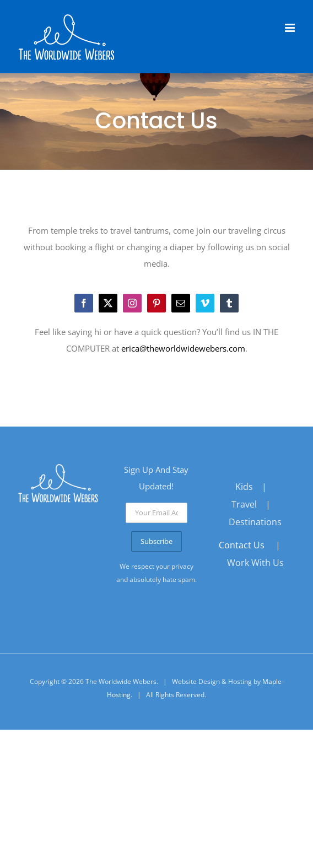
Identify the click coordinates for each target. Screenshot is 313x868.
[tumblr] (229, 303)
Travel (244, 504)
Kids (244, 487)
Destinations (255, 522)
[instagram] (132, 303)
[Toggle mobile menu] (291, 28)
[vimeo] (205, 303)
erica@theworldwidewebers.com (183, 348)
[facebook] (84, 303)
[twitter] (108, 303)
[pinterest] (156, 303)
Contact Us (242, 545)
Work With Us (255, 563)
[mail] (181, 303)
